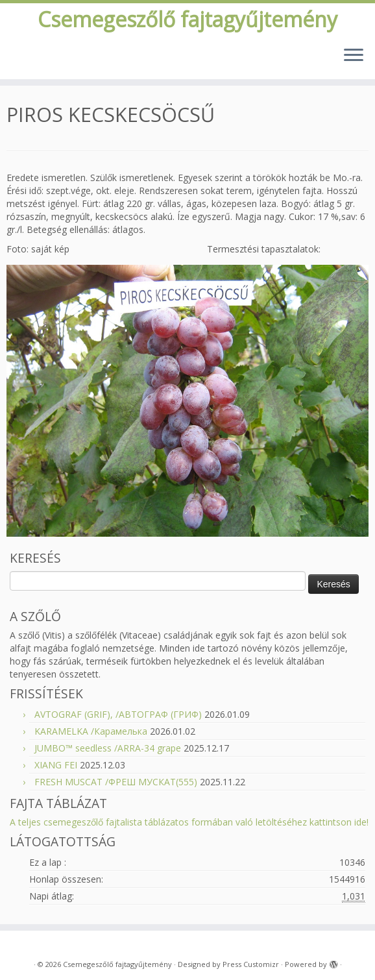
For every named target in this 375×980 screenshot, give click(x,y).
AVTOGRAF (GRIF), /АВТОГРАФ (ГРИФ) (118, 714)
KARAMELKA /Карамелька (91, 731)
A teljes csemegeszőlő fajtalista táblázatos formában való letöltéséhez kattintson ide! (189, 822)
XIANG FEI (56, 765)
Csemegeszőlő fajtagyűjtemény (187, 19)
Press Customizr (251, 964)
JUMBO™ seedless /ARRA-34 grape (108, 748)
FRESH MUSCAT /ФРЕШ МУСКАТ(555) (116, 782)
